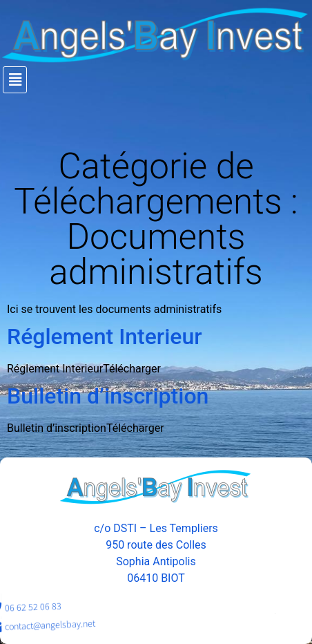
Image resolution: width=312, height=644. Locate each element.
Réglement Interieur (105, 337)
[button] (157, 80)
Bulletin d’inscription (108, 396)
